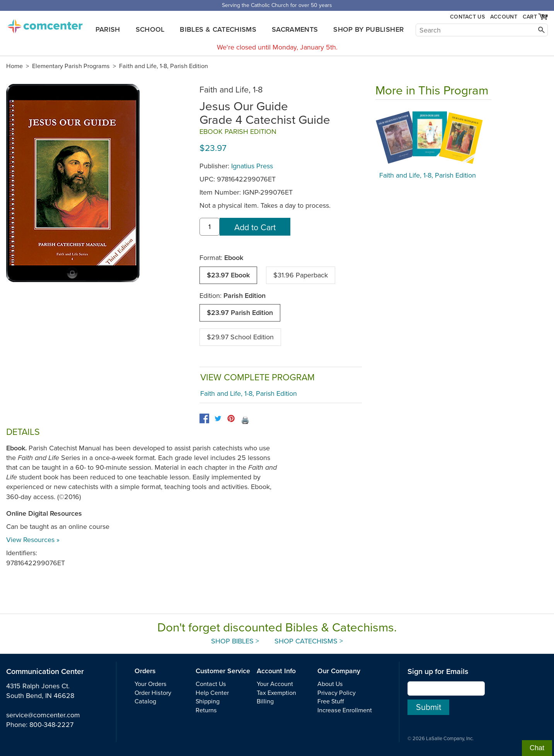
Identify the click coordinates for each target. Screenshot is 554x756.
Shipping (208, 701)
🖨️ (245, 420)
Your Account (275, 684)
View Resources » (33, 540)
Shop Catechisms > (309, 641)
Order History (153, 693)
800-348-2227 (51, 725)
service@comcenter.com (43, 715)
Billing (265, 701)
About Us (330, 684)
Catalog (145, 701)
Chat (537, 748)
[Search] (482, 30)
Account (504, 17)
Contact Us (467, 17)
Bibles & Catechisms (218, 29)
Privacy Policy (337, 693)
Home (14, 66)
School (150, 29)
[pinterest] (231, 418)
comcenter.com (45, 24)
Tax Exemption (276, 693)
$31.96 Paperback (301, 275)
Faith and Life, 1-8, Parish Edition (164, 66)
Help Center (212, 693)
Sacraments (295, 29)
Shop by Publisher (368, 29)
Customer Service (223, 671)
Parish (108, 29)
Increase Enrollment (345, 710)
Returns (206, 710)
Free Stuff (331, 701)
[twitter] (218, 418)
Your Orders (151, 684)
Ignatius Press (252, 166)
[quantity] (210, 227)
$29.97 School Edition (240, 337)
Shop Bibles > (235, 641)
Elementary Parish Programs (71, 66)
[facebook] (204, 418)
